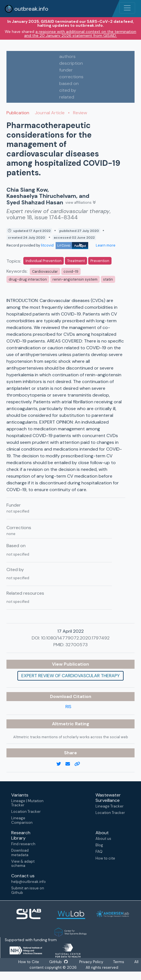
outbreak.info (26, 9)
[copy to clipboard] (79, 764)
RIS (68, 707)
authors (67, 56)
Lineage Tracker (110, 806)
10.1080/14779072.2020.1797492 (75, 638)
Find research (23, 844)
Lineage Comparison (22, 820)
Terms (120, 962)
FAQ (99, 852)
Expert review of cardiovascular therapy (70, 676)
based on (69, 83)
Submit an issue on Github (28, 890)
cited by (68, 90)
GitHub (59, 962)
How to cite (105, 858)
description (71, 63)
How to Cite (28, 962)
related (67, 97)
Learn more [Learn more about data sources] (105, 245)
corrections (71, 77)
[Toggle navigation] (127, 8)
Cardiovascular (45, 271)
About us (103, 839)
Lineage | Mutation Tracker (27, 803)
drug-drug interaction (28, 279)
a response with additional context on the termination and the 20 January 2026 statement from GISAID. (80, 33)
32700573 (77, 645)
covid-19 (71, 271)
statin (108, 279)
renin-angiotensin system (75, 279)
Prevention (100, 261)
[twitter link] (61, 764)
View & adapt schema (23, 863)
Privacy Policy (92, 962)
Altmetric (63, 724)
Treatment (76, 261)
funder (66, 70)
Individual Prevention (44, 261)
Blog (99, 845)
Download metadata (20, 853)
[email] (70, 764)
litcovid (65, 245)
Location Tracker (26, 812)
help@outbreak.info (28, 882)
